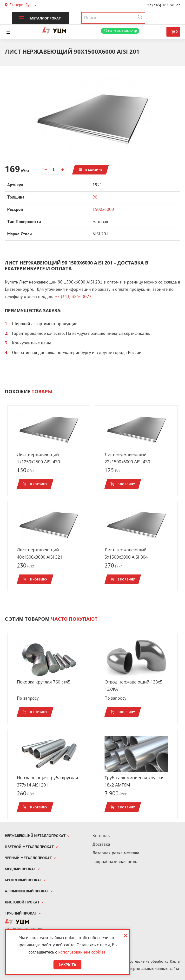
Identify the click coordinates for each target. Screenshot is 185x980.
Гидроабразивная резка (116, 862)
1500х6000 (103, 210)
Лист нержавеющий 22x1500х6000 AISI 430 (127, 458)
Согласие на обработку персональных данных (149, 965)
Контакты (102, 836)
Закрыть (67, 964)
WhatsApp (122, 31)
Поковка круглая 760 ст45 (44, 682)
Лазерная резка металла (116, 853)
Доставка (101, 845)
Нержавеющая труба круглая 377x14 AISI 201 (47, 781)
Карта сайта (175, 965)
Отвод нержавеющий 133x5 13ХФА (133, 685)
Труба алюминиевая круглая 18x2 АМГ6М (135, 781)
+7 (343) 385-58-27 (164, 5)
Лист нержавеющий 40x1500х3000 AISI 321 (40, 553)
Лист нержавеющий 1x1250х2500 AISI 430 (38, 458)
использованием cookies (82, 952)
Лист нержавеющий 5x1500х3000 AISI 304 (126, 553)
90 (95, 197)
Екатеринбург (21, 5)
